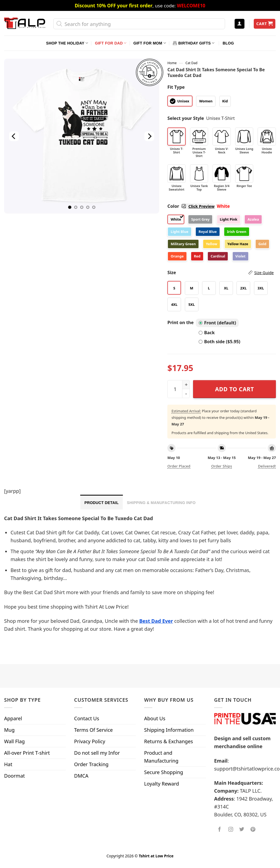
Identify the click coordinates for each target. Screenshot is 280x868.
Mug (9, 730)
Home (172, 63)
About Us (155, 718)
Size (221, 273)
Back (207, 333)
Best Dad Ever (156, 621)
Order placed (179, 466)
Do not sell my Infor (97, 753)
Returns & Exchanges (169, 741)
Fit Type (176, 87)
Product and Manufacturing (161, 757)
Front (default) (217, 323)
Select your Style (186, 118)
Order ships (221, 466)
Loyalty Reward (162, 784)
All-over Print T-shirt (27, 753)
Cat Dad (191, 63)
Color (191, 206)
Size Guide (264, 272)
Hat (8, 764)
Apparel (13, 718)
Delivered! (267, 466)
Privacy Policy (90, 741)
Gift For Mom (150, 43)
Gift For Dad (111, 43)
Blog (228, 43)
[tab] (102, 502)
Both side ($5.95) (219, 342)
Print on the (180, 322)
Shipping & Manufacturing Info (161, 503)
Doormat (14, 776)
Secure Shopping (164, 772)
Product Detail (102, 503)
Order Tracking (91, 764)
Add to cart (235, 389)
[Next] (149, 136)
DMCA (81, 776)
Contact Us (87, 718)
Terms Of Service (93, 730)
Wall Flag (14, 741)
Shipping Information (169, 730)
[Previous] (14, 136)
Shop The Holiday (67, 43)
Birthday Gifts (194, 43)
